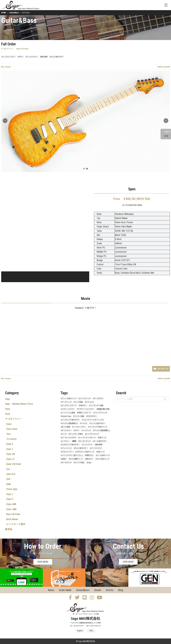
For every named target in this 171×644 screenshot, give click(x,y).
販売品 (9, 529)
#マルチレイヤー (67, 452)
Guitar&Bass (14, 13)
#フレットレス (66, 448)
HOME (4, 13)
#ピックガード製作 (76, 434)
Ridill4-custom (164, 67)
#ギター (21, 57)
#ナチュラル (89, 402)
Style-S (10, 444)
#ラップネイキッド (92, 434)
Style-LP (10, 459)
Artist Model (12, 519)
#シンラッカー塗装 (96, 406)
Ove (8, 469)
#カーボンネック (85, 441)
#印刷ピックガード (84, 413)
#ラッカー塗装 (79, 416)
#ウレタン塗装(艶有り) (69, 423)
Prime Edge (12, 489)
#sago (89, 463)
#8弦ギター (89, 459)
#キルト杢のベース (102, 459)
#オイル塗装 (65, 427)
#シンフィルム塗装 (68, 413)
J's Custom (11, 439)
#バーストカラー (32, 57)
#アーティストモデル (69, 438)
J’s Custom (6, 67)
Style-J (10, 494)
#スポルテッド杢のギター (70, 445)
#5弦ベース (102, 438)
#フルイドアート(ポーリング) (93, 420)
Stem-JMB (11, 509)
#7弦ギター (83, 406)
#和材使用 (44, 57)
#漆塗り (64, 459)
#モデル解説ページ (76, 459)
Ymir (8, 434)
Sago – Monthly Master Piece (19, 404)
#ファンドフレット (100, 413)
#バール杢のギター (100, 441)
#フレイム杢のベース (69, 399)
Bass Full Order (13, 514)
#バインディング (85, 399)
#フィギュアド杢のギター (70, 420)
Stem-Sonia (12, 429)
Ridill (8, 484)
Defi (8, 479)
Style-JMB (11, 504)
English (167, 132)
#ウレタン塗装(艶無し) (101, 430)
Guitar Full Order (22, 49)
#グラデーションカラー (86, 409)
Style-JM (11, 454)
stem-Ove (11, 474)
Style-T (10, 449)
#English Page (66, 416)
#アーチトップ (66, 402)
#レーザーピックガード (87, 438)
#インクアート (87, 445)
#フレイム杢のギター (97, 423)
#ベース (64, 434)
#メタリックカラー (68, 409)
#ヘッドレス (86, 430)
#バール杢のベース (103, 455)
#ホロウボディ (92, 416)
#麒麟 (74, 441)
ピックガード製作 (16, 524)
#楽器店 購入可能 (103, 409)
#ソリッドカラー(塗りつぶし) (72, 455)
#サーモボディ (98, 399)
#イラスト (84, 423)
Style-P (10, 499)
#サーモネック (66, 463)
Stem (8, 409)
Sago (7, 399)
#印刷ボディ (89, 455)
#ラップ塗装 (78, 402)
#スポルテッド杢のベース (85, 452)
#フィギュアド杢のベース (98, 427)
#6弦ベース (100, 452)
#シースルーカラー (9, 57)
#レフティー (65, 441)
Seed (8, 414)
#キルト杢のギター (57, 57)
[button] (166, 121)
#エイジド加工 (79, 463)
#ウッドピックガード (69, 406)
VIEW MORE (43, 562)
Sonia (9, 424)
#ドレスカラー (66, 430)
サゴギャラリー (7, 49)
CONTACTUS (161, 369)
